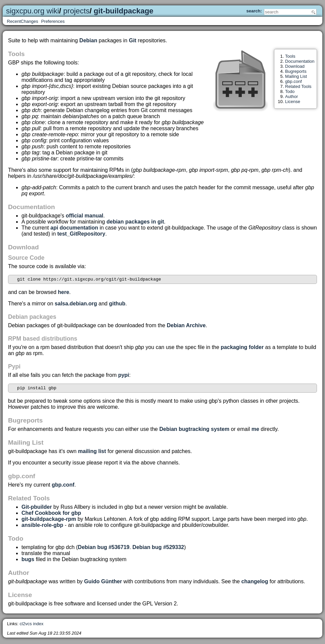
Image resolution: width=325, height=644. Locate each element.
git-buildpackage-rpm (49, 521)
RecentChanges (23, 21)
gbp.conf (293, 81)
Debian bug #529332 (158, 549)
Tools (290, 56)
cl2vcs (26, 626)
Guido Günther (103, 583)
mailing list (92, 453)
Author (291, 96)
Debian (88, 40)
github (117, 305)
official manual (85, 216)
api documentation (74, 228)
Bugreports (296, 71)
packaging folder (242, 348)
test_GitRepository (81, 234)
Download (295, 66)
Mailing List (296, 76)
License (293, 102)
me (255, 431)
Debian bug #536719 (104, 549)
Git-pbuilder (37, 509)
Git (132, 40)
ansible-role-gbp (42, 527)
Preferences (53, 21)
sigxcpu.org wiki (33, 11)
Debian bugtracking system (194, 431)
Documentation (300, 61)
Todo (290, 91)
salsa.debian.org (76, 305)
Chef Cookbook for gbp (51, 515)
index (38, 626)
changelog (255, 583)
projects (76, 11)
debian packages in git (135, 222)
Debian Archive (186, 326)
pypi (124, 376)
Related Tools (298, 86)
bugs (28, 561)
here (64, 293)
